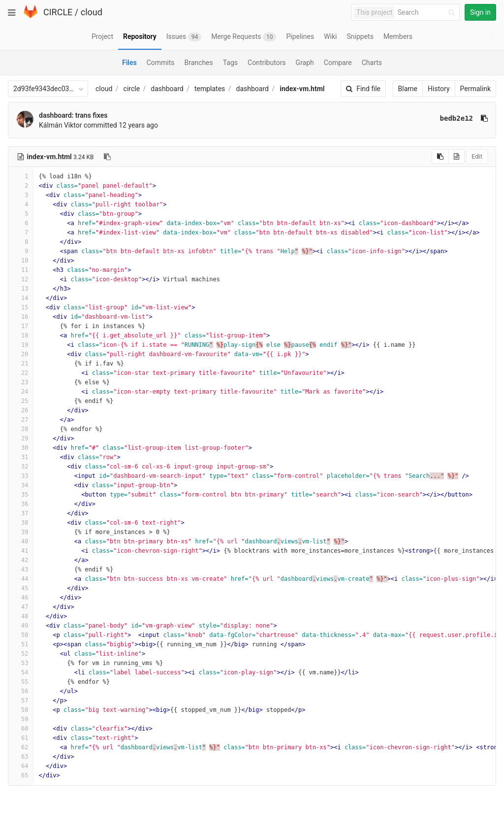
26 (21, 410)
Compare (338, 63)
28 (21, 429)
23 (21, 382)
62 (21, 747)
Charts (372, 63)
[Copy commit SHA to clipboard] (484, 118)
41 (21, 551)
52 (21, 654)
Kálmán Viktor (61, 125)
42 (21, 560)
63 (21, 757)
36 (21, 504)
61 (21, 738)
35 (21, 495)
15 (21, 307)
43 (21, 569)
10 (21, 261)
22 (21, 373)
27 (21, 420)
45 (21, 588)
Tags (230, 63)
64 (21, 766)
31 (21, 457)
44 (21, 579)
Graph (305, 63)
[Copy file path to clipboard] (107, 157)
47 (21, 607)
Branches (199, 63)
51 (21, 644)
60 (21, 729)
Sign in (480, 12)
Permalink (475, 89)
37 (21, 513)
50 (21, 635)
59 (21, 719)
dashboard (167, 89)
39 (21, 532)
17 (21, 326)
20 (21, 354)
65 (21, 775)
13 (21, 289)
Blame (408, 89)
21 (21, 364)
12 (21, 279)
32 (21, 467)
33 (21, 476)
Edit (477, 156)
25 (21, 401)
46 (21, 598)
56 (21, 691)
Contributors (267, 63)
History (439, 89)
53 (21, 663)
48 (21, 616)
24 (21, 392)
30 (21, 448)
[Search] (428, 13)
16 (21, 317)
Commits (161, 63)
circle (132, 89)
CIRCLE (58, 12)
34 (21, 485)
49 (21, 626)
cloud (92, 12)
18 (21, 335)
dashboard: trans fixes (73, 115)
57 (21, 701)
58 (21, 710)
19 (21, 345)
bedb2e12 (457, 118)
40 (21, 541)
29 (21, 438)
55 (21, 682)
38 (21, 523)
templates (210, 89)
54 (21, 672)
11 (21, 270)
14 (21, 298)
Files (129, 63)
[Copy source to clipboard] (440, 157)
